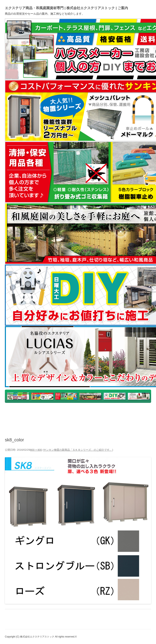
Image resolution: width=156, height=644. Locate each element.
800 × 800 (36, 450)
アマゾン (110, 413)
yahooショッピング (45, 413)
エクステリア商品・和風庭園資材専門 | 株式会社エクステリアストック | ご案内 (66, 8)
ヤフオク (91, 413)
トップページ (15, 413)
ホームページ (133, 413)
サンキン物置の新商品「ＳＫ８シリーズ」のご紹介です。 (78, 450)
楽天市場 (72, 413)
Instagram (74, 422)
